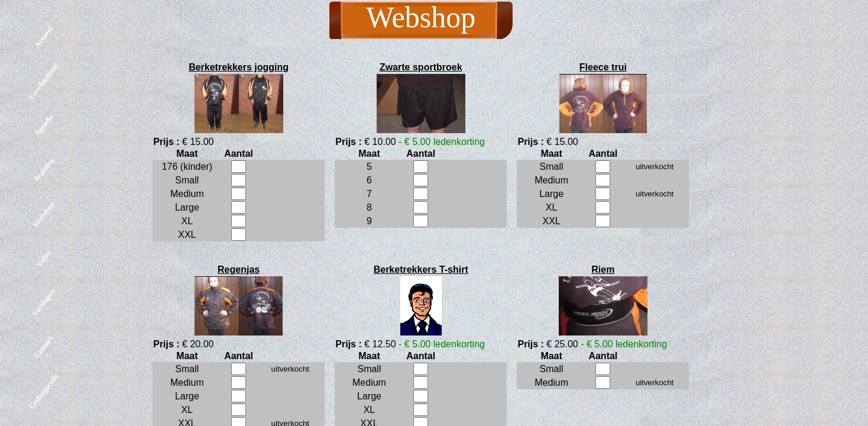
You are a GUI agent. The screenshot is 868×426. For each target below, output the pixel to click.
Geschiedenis (44, 81)
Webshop (43, 214)
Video (43, 258)
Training (43, 170)
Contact (43, 347)
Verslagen (43, 302)
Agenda (44, 126)
